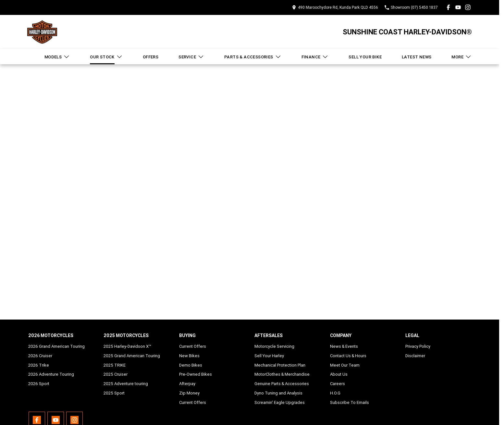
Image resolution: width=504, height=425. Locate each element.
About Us (339, 374)
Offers (151, 57)
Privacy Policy (418, 346)
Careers (338, 384)
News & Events (344, 346)
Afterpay (187, 384)
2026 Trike (39, 365)
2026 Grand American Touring (56, 346)
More (461, 57)
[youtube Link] (458, 7)
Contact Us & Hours (348, 356)
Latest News (417, 57)
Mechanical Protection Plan (280, 365)
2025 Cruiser (116, 374)
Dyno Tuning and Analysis (278, 393)
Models (57, 57)
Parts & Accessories (253, 57)
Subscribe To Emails (350, 402)
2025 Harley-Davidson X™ (127, 346)
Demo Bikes (191, 365)
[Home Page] (42, 32)
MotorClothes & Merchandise (282, 374)
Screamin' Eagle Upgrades (280, 402)
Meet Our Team (345, 365)
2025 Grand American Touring (132, 356)
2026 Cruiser (40, 356)
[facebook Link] (448, 7)
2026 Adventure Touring (51, 374)
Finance (315, 57)
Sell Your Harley (269, 356)
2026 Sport (39, 384)
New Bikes (189, 356)
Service (191, 57)
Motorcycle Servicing (274, 346)
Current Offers (193, 346)
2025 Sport (114, 393)
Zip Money (189, 393)
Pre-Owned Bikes (196, 374)
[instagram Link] (468, 7)
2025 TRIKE (115, 365)
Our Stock (106, 57)
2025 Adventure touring (126, 384)
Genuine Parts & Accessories (282, 384)
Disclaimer (415, 356)
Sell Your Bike (365, 57)
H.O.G (335, 393)
